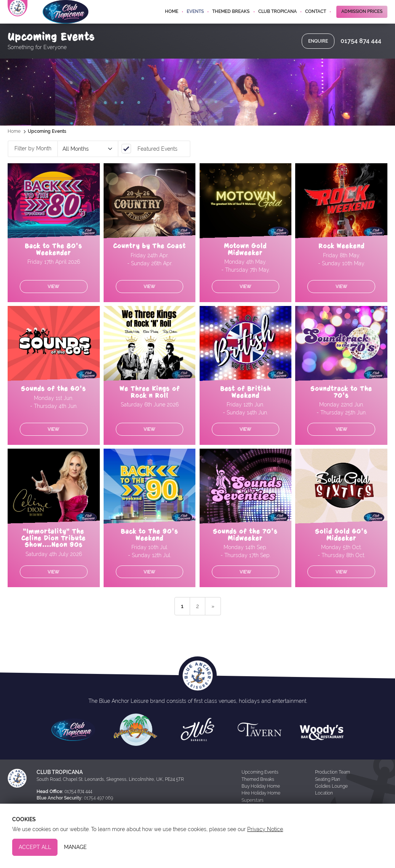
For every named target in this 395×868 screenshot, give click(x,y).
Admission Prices (362, 21)
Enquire (318, 56)
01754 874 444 (361, 56)
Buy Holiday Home (261, 801)
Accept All (35, 847)
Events (195, 21)
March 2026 (87, 164)
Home (172, 21)
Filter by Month (33, 164)
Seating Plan (328, 795)
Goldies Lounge (331, 801)
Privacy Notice (265, 829)
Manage (75, 847)
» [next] (213, 621)
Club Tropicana (277, 21)
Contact (316, 21)
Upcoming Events (260, 787)
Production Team (333, 787)
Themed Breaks (231, 21)
